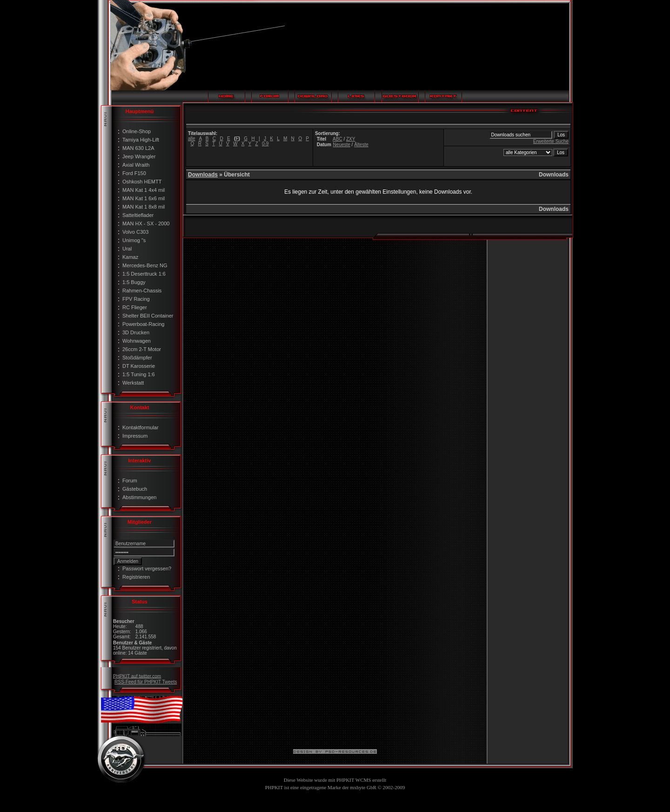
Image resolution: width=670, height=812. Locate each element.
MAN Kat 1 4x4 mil (144, 190)
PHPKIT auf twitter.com (137, 676)
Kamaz (130, 257)
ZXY (351, 139)
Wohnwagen (137, 341)
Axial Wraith (136, 165)
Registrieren (136, 577)
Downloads (203, 175)
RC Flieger (135, 307)
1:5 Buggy (134, 282)
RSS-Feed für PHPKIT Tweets (146, 682)
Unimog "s (134, 240)
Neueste (342, 145)
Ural (127, 249)
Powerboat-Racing (144, 324)
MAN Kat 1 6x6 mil (144, 198)
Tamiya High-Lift (141, 140)
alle (192, 139)
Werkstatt (133, 383)
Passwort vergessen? (147, 568)
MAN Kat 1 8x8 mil (144, 207)
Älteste (361, 145)
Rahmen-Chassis (142, 291)
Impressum (135, 436)
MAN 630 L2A (138, 148)
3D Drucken (136, 332)
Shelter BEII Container (148, 316)
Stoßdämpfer (137, 358)
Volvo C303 (135, 232)
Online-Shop (137, 131)
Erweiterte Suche (551, 141)
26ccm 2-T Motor (142, 349)
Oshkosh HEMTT (142, 182)
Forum (130, 480)
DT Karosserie (139, 366)
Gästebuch (135, 489)
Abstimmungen (139, 497)
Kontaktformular (141, 427)
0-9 (265, 144)
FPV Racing (136, 299)
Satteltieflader (138, 215)
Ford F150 (134, 173)
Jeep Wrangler (139, 156)
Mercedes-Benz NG (145, 265)
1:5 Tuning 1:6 (139, 374)
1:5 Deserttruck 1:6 (144, 274)
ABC (338, 139)
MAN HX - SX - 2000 (146, 223)
